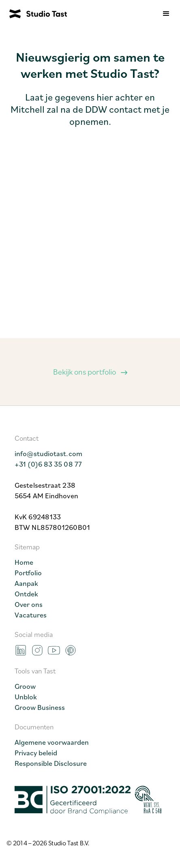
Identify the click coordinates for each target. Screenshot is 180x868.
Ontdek (26, 594)
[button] (166, 14)
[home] (33, 14)
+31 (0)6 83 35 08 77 (48, 464)
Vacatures (31, 615)
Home (24, 562)
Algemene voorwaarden (52, 742)
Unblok (26, 697)
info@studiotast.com (48, 453)
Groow (25, 686)
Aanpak (26, 583)
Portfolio (28, 572)
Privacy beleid (36, 752)
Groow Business (40, 707)
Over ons (29, 604)
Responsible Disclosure (51, 763)
